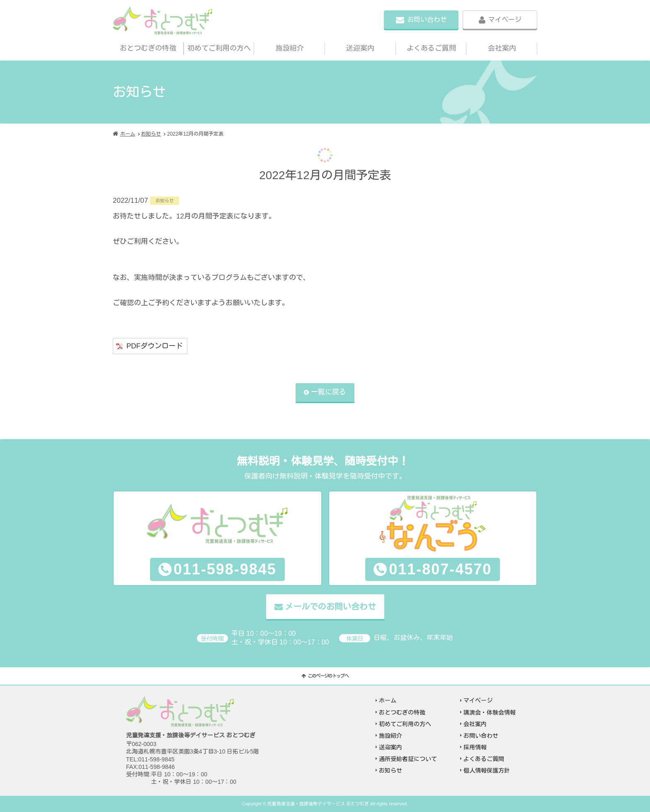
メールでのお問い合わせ (330, 607)
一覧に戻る (329, 392)
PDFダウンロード (155, 346)
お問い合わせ (427, 20)
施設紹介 (290, 48)
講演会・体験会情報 (490, 712)
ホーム (128, 134)
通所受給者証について (408, 759)
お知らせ (151, 134)
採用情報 (475, 747)
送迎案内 (360, 48)
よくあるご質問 (431, 48)
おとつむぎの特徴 (148, 48)
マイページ (505, 20)
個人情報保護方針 (487, 771)
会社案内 (502, 48)
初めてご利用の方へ (219, 48)
